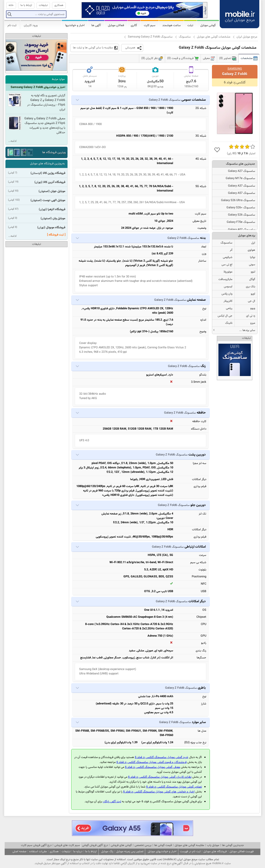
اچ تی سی (227, 265)
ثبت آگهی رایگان (112, 802)
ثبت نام (12, 25)
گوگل (252, 279)
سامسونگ (185, 37)
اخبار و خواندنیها (75, 25)
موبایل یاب (213, 845)
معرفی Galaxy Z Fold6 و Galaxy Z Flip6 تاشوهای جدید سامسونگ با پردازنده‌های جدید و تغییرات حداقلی (45, 126)
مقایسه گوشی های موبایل (189, 845)
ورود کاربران (31, 25)
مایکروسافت (225, 279)
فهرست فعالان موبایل (242, 852)
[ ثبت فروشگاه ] (56, 235)
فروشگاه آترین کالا (54, 182)
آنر (231, 250)
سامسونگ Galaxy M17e (240, 178)
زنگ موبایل (107, 852)
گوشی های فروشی (121, 845)
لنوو (253, 272)
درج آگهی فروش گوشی (95, 845)
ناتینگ (229, 323)
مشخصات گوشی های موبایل (214, 37)
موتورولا (228, 272)
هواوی (251, 250)
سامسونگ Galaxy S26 (242, 215)
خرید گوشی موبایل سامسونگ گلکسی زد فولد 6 (162, 757)
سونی (252, 265)
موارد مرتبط (58, 79)
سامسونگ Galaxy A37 (242, 186)
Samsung (235, 69)
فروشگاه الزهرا (56, 209)
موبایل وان (59, 218)
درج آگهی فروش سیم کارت (36, 845)
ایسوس (228, 287)
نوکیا (253, 257)
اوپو (253, 294)
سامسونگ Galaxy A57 (242, 193)
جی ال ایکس (225, 316)
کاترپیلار (228, 301)
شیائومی (228, 257)
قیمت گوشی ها (163, 845)
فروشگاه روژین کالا (54, 173)
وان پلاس (227, 294)
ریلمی (229, 308)
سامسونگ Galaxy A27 (242, 171)
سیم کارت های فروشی (67, 845)
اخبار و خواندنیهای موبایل (162, 852)
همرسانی (130, 48)
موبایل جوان (58, 191)
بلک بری (251, 287)
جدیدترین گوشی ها (233, 845)
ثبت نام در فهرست (190, 852)
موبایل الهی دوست (54, 200)
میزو (253, 323)
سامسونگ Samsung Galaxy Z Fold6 (150, 37)
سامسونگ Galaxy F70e (241, 222)
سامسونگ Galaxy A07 (242, 230)
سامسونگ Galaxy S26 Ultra (238, 200)
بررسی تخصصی (143, 845)
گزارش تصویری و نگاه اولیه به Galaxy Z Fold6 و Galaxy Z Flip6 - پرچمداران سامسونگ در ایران (46, 102)
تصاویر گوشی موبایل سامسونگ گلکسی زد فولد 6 (174, 787)
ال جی (252, 301)
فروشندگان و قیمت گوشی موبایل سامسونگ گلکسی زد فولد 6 (152, 762)
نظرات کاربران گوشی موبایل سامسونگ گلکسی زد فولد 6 (160, 777)
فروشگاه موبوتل (56, 227)
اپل (253, 243)
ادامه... (12, 141)
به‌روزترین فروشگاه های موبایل (47, 164)
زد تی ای (251, 316)
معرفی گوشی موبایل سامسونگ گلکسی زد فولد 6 (153, 767)
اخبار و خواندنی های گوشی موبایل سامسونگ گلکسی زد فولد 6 (159, 792)
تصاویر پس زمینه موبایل (130, 852)
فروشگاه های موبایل (215, 852)
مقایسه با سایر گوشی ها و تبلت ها (93, 48)
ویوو (253, 308)
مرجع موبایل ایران (247, 37)
